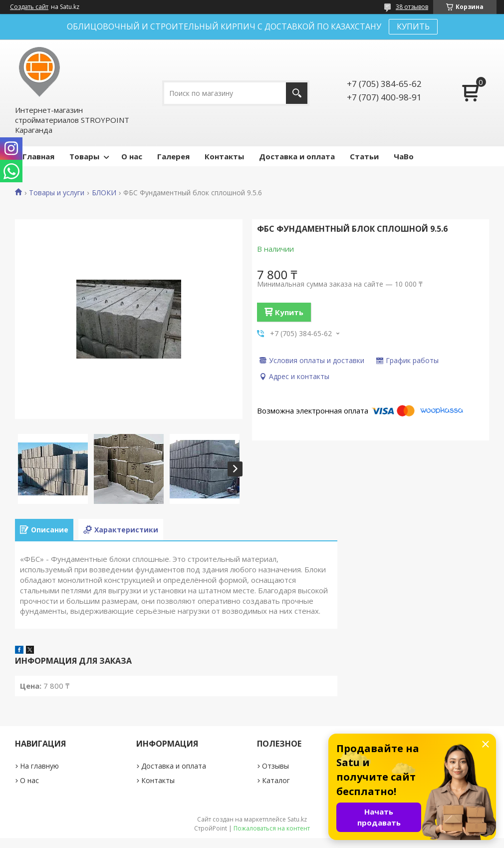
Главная (38, 156)
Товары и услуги (57, 193)
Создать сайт (29, 7)
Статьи (364, 156)
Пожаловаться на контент (272, 828)
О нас (132, 156)
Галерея (173, 156)
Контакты (224, 156)
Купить (289, 312)
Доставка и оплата (297, 156)
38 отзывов (412, 7)
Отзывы (275, 766)
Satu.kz (297, 819)
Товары (84, 156)
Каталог (276, 780)
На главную (39, 766)
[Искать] (297, 93)
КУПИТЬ (413, 26)
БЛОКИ (104, 193)
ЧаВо (404, 156)
